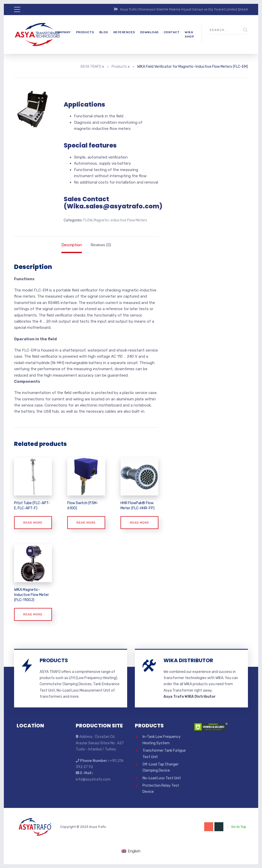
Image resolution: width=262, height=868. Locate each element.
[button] (41, 100)
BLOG (104, 32)
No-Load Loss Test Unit (162, 778)
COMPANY (63, 32)
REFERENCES (124, 32)
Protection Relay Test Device (161, 789)
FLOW (88, 220)
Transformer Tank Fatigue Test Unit (164, 754)
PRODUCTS (85, 32)
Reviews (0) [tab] (101, 245)
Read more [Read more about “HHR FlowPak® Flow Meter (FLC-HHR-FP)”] (140, 523)
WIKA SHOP (189, 34)
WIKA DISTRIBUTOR (188, 660)
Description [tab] (72, 245)
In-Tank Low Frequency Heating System (162, 740)
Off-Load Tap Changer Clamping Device (161, 767)
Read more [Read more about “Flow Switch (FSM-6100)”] (86, 523)
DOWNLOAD (149, 32)
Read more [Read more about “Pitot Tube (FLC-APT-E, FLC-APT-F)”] (33, 523)
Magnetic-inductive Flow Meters (120, 220)
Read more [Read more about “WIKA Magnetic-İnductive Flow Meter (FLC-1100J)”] (33, 614)
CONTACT (172, 32)
